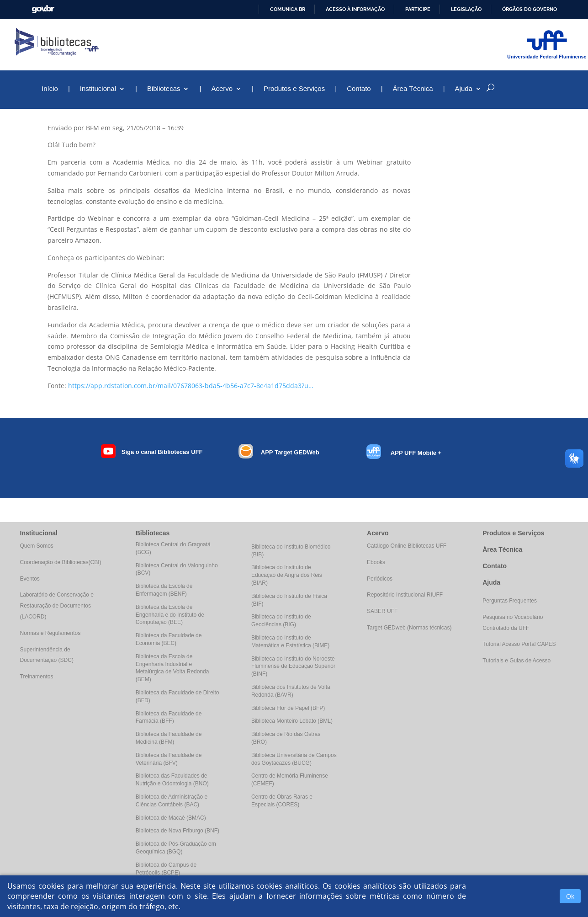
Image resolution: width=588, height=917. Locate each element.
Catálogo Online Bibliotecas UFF (407, 546)
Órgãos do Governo (530, 9)
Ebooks (376, 562)
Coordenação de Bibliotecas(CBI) (61, 562)
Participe (418, 9)
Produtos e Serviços (294, 89)
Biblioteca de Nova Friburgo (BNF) (177, 831)
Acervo (222, 89)
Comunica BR (288, 9)
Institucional (98, 89)
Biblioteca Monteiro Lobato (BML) (292, 721)
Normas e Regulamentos (50, 633)
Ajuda (464, 89)
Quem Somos (37, 546)
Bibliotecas (164, 89)
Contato (359, 89)
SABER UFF (382, 611)
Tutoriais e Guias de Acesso (516, 661)
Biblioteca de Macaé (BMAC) (171, 818)
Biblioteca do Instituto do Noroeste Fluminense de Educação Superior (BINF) (293, 666)
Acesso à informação (355, 9)
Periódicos (380, 579)
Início (50, 89)
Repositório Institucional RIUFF (405, 595)
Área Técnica (413, 89)
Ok (570, 896)
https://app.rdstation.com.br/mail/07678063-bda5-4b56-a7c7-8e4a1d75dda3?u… (191, 386)
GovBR (43, 9)
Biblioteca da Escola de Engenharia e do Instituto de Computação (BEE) (170, 615)
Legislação (466, 9)
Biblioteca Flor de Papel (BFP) (288, 708)
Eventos (30, 579)
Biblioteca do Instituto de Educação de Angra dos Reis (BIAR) (287, 575)
